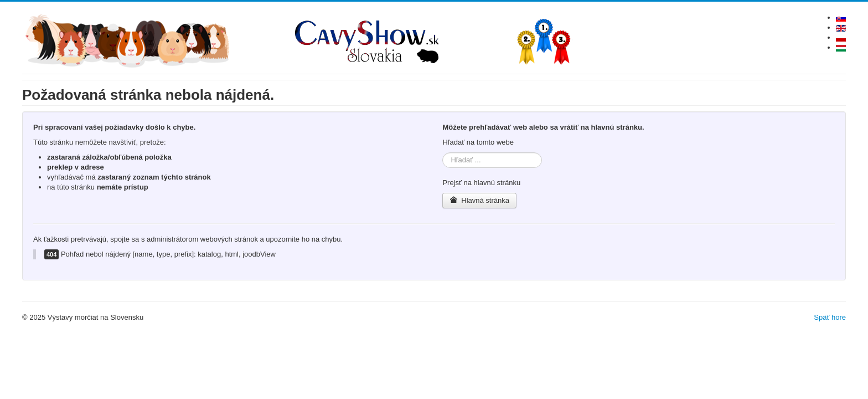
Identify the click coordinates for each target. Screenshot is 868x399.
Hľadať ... (443, 153)
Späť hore (830, 317)
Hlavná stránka (479, 200)
